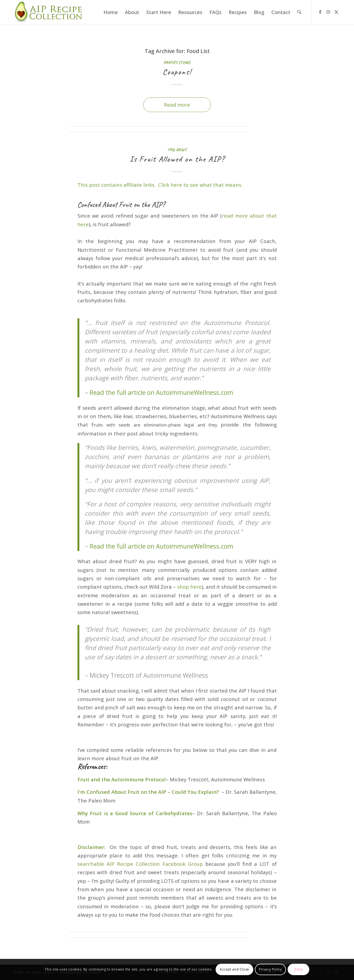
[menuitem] (111, 12)
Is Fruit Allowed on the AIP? (177, 159)
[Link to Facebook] (320, 12)
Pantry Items (177, 62)
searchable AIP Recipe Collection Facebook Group (140, 864)
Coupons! (177, 72)
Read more (177, 105)
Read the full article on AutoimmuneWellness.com (161, 393)
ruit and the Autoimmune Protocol (123, 779)
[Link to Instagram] (328, 12)
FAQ (171, 150)
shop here (189, 587)
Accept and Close (234, 969)
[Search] (299, 12)
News (181, 150)
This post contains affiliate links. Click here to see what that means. (160, 185)
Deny (298, 969)
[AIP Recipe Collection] (49, 12)
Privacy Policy (270, 969)
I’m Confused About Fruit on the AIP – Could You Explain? (148, 792)
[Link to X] (336, 12)
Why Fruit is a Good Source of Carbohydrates (135, 813)
